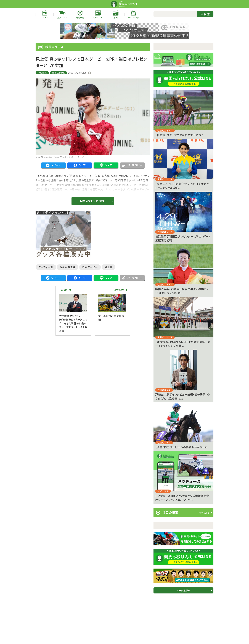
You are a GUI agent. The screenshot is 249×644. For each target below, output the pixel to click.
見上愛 (108, 267)
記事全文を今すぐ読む (93, 201)
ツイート (53, 165)
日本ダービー (90, 267)
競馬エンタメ (59, 73)
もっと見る (204, 512)
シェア (80, 165)
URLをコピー (132, 165)
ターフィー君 (46, 267)
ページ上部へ (184, 590)
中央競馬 (42, 73)
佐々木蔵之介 (68, 267)
